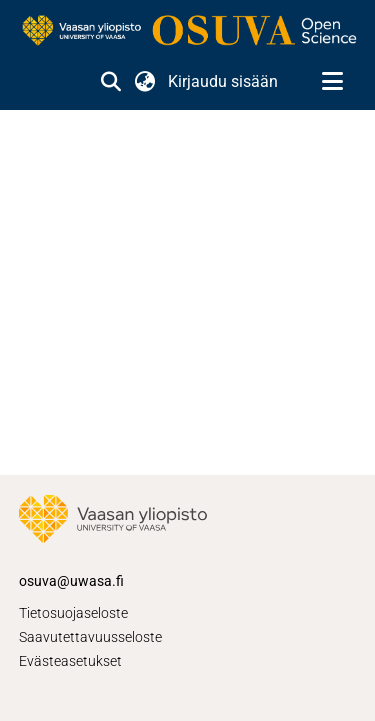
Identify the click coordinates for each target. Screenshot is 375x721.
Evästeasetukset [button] (70, 661)
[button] (110, 82)
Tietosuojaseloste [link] (73, 613)
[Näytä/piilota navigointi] (332, 82)
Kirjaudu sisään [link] (224, 81)
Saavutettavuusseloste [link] (90, 637)
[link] (187, 31)
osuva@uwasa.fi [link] (71, 581)
